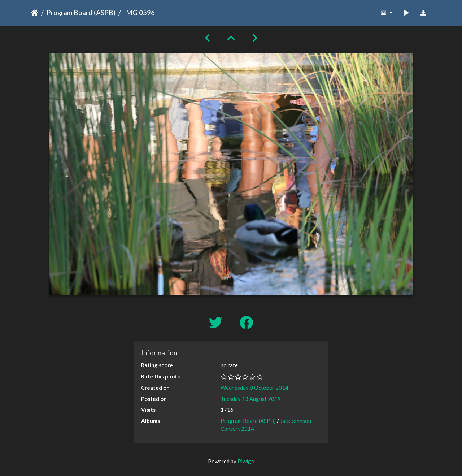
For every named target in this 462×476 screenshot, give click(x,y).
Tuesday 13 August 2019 (251, 399)
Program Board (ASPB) (81, 12)
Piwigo (246, 461)
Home (34, 13)
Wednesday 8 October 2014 (254, 388)
